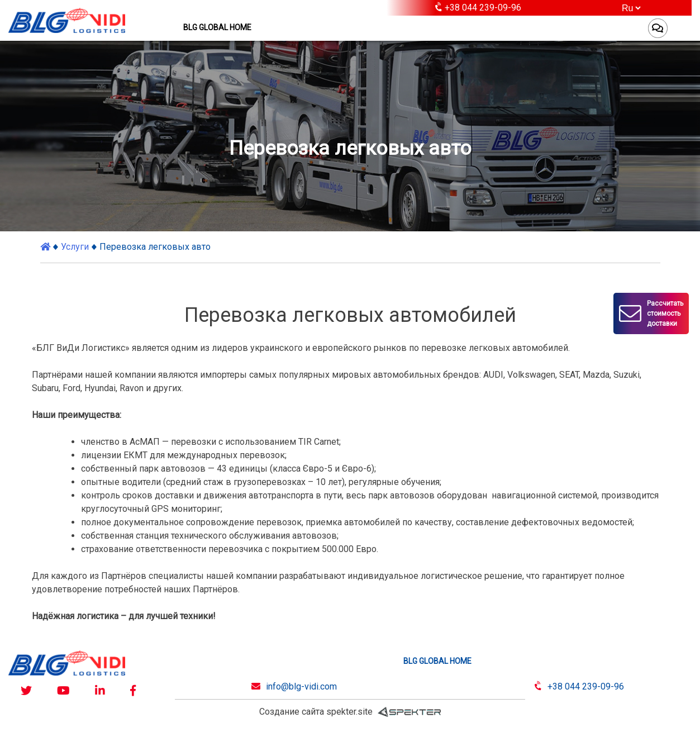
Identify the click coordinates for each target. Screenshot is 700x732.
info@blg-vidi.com (301, 686)
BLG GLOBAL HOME (217, 27)
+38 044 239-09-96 (586, 686)
